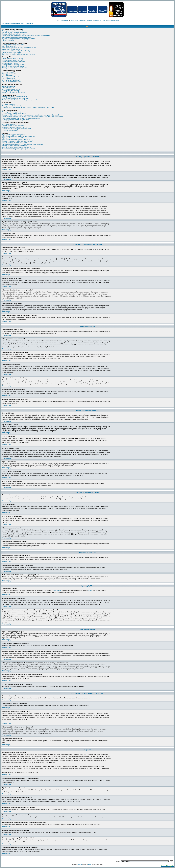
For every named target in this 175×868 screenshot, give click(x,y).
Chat (108, 21)
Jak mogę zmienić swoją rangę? (11, 53)
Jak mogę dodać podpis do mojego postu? (14, 62)
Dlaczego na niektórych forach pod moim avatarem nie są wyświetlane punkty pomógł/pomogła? (30, 115)
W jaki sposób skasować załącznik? (12, 138)
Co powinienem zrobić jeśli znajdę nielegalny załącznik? (18, 149)
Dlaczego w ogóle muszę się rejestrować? (14, 32)
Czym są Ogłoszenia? (8, 79)
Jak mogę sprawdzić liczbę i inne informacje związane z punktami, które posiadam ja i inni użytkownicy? (33, 117)
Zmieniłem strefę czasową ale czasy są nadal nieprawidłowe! (20, 48)
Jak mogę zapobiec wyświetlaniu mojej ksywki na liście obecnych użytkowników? (26, 36)
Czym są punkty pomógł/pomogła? (12, 112)
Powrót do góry (6, 169)
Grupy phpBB (57, 591)
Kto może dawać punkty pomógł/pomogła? (14, 113)
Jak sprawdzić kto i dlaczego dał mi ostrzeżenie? (16, 129)
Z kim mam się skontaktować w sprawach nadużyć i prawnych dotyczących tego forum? (28, 107)
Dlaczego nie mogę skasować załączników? (15, 146)
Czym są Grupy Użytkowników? (11, 89)
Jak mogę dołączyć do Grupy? (11, 91)
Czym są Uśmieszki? (8, 75)
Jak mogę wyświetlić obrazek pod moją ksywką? (16, 51)
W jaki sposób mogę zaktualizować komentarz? (16, 140)
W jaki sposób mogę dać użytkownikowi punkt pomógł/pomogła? (21, 118)
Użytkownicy (73, 21)
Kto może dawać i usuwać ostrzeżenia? (14, 126)
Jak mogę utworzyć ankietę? (10, 63)
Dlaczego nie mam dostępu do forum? (13, 66)
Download (115, 21)
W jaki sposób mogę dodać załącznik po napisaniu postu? (19, 136)
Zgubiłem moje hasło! (8, 40)
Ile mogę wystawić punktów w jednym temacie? (16, 120)
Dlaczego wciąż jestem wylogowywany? (14, 34)
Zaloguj (96, 21)
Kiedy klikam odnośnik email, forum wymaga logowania (18, 54)
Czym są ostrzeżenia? (8, 124)
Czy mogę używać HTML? (10, 74)
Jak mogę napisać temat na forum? (12, 59)
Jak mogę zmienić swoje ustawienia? (13, 45)
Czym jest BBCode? (8, 72)
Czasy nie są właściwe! (9, 46)
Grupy (81, 21)
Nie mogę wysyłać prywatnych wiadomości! (15, 97)
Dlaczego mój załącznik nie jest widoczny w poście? (17, 141)
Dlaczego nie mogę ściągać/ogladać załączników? (17, 147)
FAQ (59, 21)
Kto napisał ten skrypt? (9, 104)
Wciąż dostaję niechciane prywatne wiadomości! (16, 98)
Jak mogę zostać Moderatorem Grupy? (13, 92)
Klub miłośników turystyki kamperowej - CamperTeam (18, 24)
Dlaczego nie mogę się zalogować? (12, 31)
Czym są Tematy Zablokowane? (11, 82)
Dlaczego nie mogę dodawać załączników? (15, 143)
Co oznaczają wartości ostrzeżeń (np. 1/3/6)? (15, 127)
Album (103, 21)
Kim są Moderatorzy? (8, 88)
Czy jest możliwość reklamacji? (11, 130)
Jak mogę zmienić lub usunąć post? (12, 60)
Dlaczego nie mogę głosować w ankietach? (15, 68)
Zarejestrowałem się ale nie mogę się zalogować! (16, 37)
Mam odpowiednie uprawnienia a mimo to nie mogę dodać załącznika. (23, 144)
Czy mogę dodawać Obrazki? (11, 77)
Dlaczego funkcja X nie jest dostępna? (13, 106)
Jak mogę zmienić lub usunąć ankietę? (13, 65)
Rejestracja (88, 21)
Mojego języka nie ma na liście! (11, 49)
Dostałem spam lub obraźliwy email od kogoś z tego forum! (19, 100)
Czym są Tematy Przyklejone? (11, 80)
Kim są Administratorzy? (9, 86)
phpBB (80, 864)
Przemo (90, 591)
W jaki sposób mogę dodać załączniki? (13, 135)
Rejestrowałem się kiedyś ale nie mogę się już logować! (18, 39)
